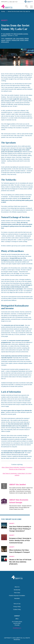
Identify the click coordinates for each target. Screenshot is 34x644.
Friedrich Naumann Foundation (17, 596)
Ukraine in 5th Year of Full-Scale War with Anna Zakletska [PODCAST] (20, 562)
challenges (20, 39)
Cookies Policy (17, 609)
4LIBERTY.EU (19, 638)
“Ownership (9, 39)
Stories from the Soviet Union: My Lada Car (19, 11)
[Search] (27, 7)
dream (27, 39)
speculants (5, 42)
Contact (17, 616)
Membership (17, 590)
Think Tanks (17, 593)
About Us (17, 587)
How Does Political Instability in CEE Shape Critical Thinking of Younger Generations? (20, 529)
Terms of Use (17, 604)
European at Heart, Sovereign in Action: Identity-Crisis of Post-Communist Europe (20, 541)
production (16, 40)
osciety (9, 40)
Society (3, 11)
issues (3, 40)
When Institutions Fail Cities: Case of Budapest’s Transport (19, 551)
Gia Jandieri (7, 34)
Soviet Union (24, 40)
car (14, 39)
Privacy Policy (17, 607)
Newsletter (17, 598)
